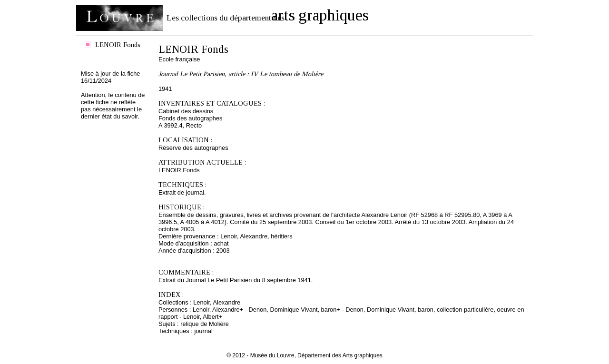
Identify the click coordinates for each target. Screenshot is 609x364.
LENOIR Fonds (118, 45)
